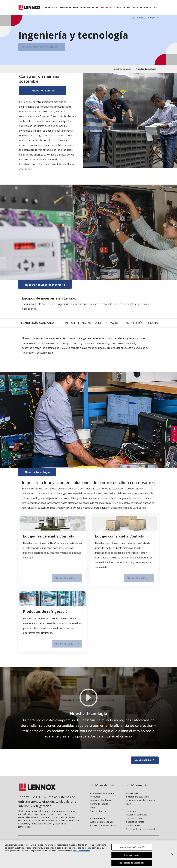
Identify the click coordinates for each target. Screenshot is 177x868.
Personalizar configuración (132, 852)
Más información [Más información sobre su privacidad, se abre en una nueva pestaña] (82, 855)
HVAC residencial (102, 785)
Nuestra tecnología (146, 69)
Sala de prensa (142, 7)
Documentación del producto (141, 800)
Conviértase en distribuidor (103, 825)
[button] (174, 434)
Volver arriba (145, 760)
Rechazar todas (132, 859)
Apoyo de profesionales (102, 822)
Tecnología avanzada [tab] (37, 323)
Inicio (133, 18)
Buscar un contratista (137, 815)
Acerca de (51, 7)
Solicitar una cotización (137, 797)
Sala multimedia (98, 811)
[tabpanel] (88, 348)
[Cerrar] (172, 859)
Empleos (106, 7)
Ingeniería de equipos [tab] (144, 323)
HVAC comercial (137, 785)
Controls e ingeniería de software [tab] (90, 323)
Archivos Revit (133, 825)
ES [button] (155, 7)
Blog (93, 807)
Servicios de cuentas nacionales (142, 829)
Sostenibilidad (69, 7)
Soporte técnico (134, 818)
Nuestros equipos (122, 69)
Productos (95, 797)
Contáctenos (122, 7)
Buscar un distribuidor (101, 800)
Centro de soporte (99, 804)
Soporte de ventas (135, 822)
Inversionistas (89, 7)
